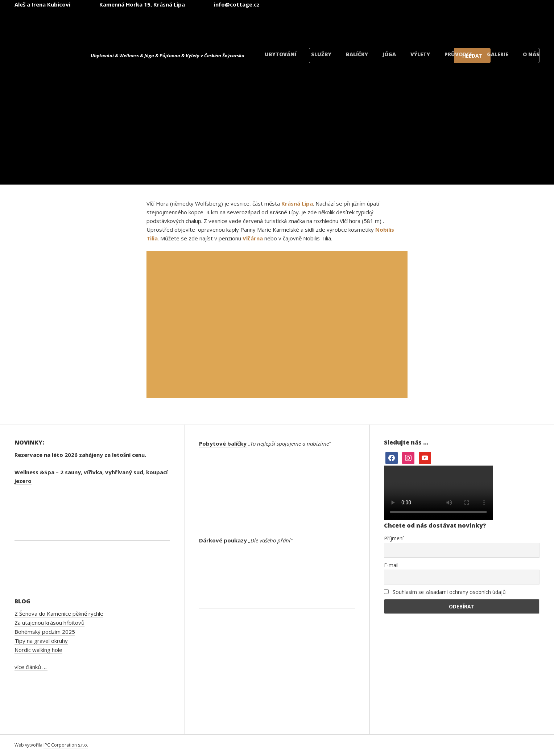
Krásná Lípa (297, 203)
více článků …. (31, 667)
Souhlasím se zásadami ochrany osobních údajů (445, 592)
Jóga (389, 54)
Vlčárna (253, 238)
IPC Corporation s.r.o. (66, 745)
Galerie (498, 54)
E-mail (391, 565)
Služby (321, 54)
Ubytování (281, 54)
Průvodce (458, 54)
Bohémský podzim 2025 (45, 632)
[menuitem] (341, 25)
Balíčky (357, 54)
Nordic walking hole (38, 650)
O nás (531, 54)
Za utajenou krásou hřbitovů (49, 623)
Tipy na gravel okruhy (41, 641)
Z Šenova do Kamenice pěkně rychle (59, 614)
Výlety (420, 54)
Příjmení (394, 538)
